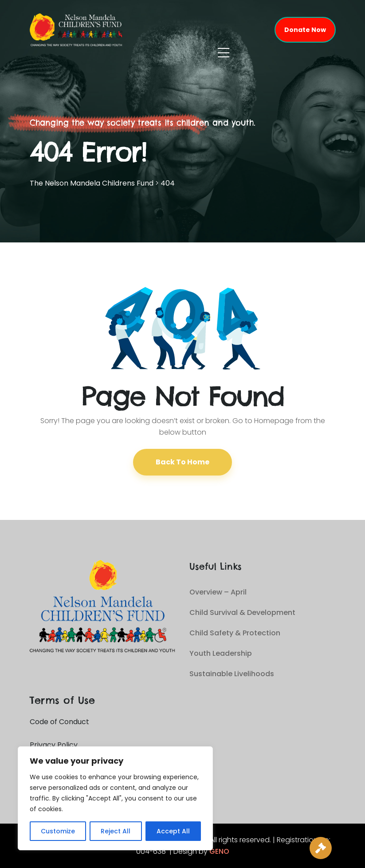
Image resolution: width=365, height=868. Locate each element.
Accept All (173, 831)
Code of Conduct (59, 722)
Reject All (116, 831)
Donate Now (305, 30)
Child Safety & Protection (235, 633)
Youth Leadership (221, 653)
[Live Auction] (321, 848)
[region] (115, 798)
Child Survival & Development (242, 612)
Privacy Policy (54, 745)
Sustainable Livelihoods (232, 674)
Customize (58, 831)
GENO (219, 851)
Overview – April (218, 592)
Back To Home (182, 462)
